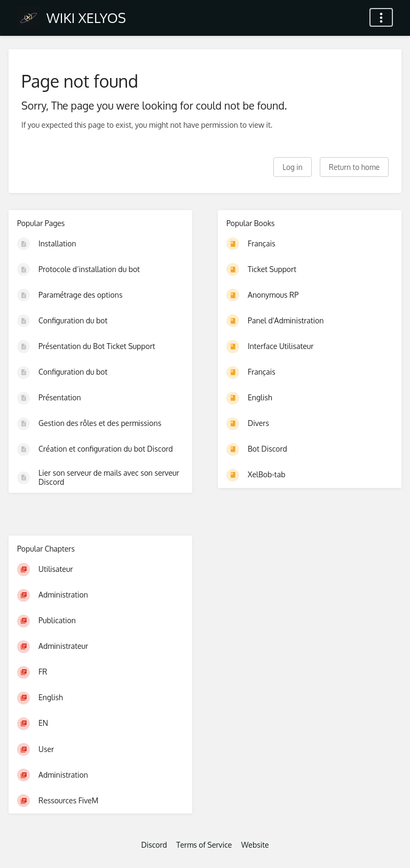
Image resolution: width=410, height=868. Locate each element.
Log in (292, 167)
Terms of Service (204, 845)
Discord (154, 845)
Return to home (354, 167)
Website (255, 845)
